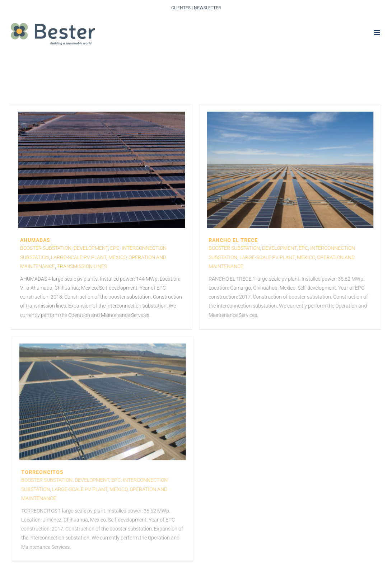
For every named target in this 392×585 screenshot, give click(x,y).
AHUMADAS (35, 240)
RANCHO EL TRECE (227, 240)
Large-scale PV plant (79, 257)
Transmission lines (82, 266)
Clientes (181, 8)
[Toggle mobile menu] (377, 32)
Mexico (117, 257)
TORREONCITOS (66, 450)
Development (91, 248)
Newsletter (207, 8)
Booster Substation (46, 248)
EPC (115, 248)
